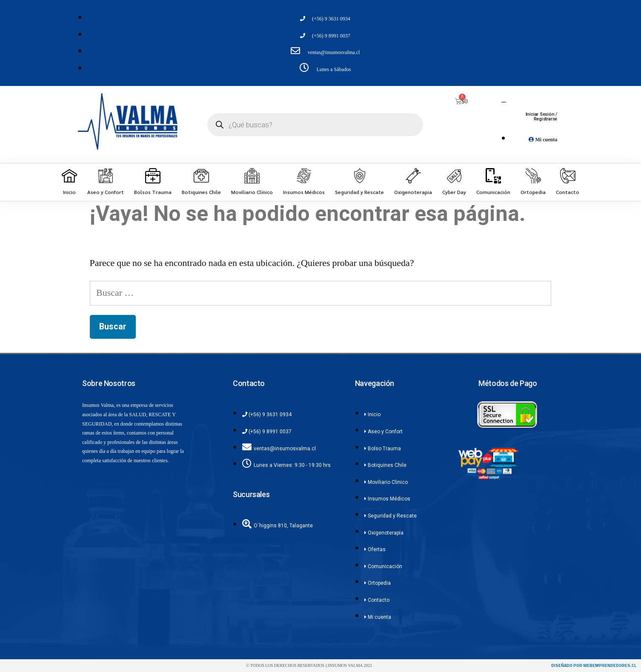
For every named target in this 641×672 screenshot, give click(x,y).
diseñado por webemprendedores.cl (594, 665)
